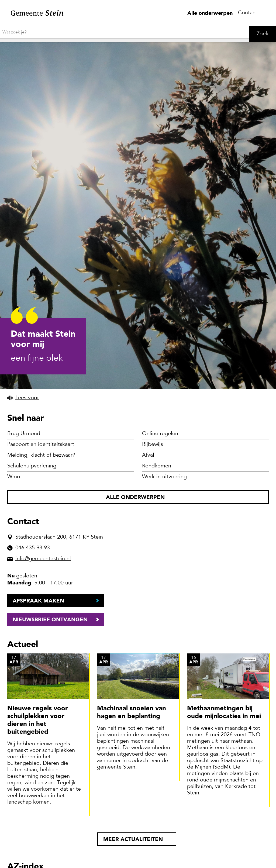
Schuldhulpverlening (32, 466)
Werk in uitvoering (164, 477)
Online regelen (160, 434)
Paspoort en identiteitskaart (41, 445)
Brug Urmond (24, 434)
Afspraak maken (38, 601)
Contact (248, 13)
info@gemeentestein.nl (43, 559)
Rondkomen (157, 466)
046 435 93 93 (33, 548)
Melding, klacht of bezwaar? (41, 455)
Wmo (14, 477)
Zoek (263, 34)
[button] (23, 398)
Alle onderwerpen (210, 13)
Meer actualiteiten (133, 839)
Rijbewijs (153, 445)
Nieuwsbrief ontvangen (50, 619)
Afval (148, 455)
